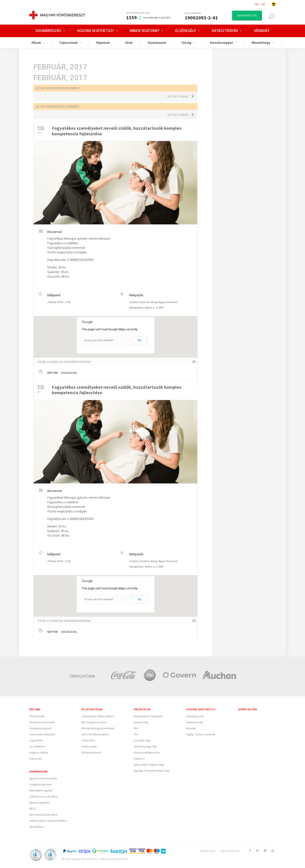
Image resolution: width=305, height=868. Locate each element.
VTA (136, 734)
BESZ (32, 809)
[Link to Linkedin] (258, 850)
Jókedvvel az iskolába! (43, 796)
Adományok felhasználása (98, 716)
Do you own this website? (99, 340)
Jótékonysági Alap (145, 746)
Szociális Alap (142, 740)
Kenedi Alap (141, 722)
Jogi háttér (36, 740)
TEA (136, 728)
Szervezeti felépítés (42, 734)
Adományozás (195, 716)
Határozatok (89, 746)
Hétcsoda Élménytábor (44, 815)
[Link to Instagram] (265, 850)
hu (257, 4)
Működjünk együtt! (41, 790)
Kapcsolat (36, 759)
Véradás (191, 728)
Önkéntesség (194, 722)
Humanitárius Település (148, 716)
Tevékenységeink (40, 728)
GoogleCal (69, 373)
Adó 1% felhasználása (95, 734)
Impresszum (207, 851)
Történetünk (37, 716)
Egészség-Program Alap (149, 765)
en (263, 4)
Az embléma (37, 746)
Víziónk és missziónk (42, 722)
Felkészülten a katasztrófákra (48, 821)
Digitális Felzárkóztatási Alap (152, 771)
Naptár (53, 373)
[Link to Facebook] (250, 850)
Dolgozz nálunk (39, 752)
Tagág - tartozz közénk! (201, 734)
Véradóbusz (37, 827)
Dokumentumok (91, 752)
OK (139, 340)
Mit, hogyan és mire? (94, 722)
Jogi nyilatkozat (229, 851)
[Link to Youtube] (273, 850)
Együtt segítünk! (39, 803)
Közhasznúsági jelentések (98, 728)
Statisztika (88, 740)
